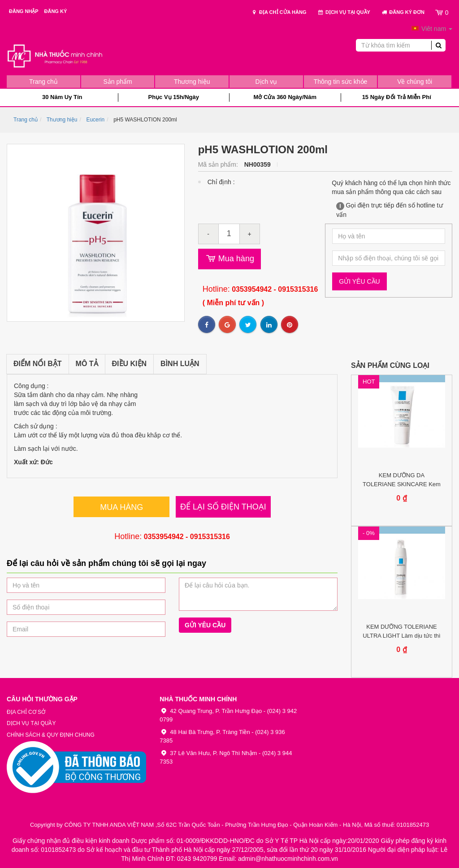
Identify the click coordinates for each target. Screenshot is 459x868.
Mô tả (87, 364)
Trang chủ (43, 82)
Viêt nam (432, 29)
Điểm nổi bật (38, 364)
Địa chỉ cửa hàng (279, 13)
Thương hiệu (192, 82)
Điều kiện (130, 364)
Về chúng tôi (415, 82)
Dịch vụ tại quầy (344, 13)
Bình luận (180, 364)
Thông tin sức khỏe (341, 82)
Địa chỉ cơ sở (26, 712)
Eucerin (95, 120)
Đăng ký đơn (403, 13)
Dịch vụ (266, 82)
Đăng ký (56, 11)
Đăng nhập (24, 11)
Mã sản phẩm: (219, 164)
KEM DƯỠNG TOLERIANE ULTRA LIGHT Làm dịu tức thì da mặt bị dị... (401, 636)
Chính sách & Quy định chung (51, 735)
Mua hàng (229, 259)
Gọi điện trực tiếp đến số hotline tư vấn (389, 210)
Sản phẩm (117, 82)
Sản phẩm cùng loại (390, 365)
